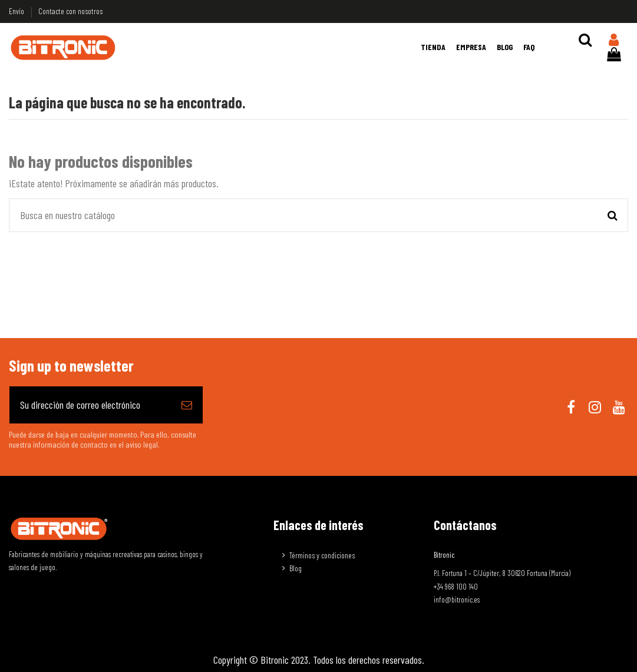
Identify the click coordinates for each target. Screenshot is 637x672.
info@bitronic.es (457, 600)
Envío (17, 11)
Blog (296, 568)
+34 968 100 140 (456, 587)
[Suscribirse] (187, 405)
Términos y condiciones (322, 555)
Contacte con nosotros (70, 11)
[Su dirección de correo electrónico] (90, 405)
